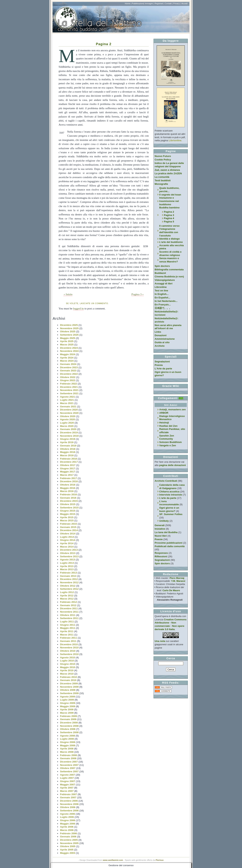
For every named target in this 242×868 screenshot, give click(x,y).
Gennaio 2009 (68, 719)
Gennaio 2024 (68, 364)
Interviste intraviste (171, 495)
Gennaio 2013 (68, 576)
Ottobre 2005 (68, 846)
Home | (128, 4)
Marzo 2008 (67, 752)
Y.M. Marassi (178, 581)
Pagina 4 (169, 218)
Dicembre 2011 (69, 608)
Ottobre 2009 (68, 690)
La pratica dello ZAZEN (168, 173)
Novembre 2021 (69, 390)
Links (158, 332)
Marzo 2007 (67, 791)
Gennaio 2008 (68, 758)
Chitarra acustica (169, 492)
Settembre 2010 (69, 654)
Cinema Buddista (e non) (169, 277)
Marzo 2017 (67, 475)
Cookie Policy (163, 160)
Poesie (159, 539)
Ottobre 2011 (68, 615)
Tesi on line (161, 291)
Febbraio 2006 (68, 833)
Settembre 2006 (69, 811)
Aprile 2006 (67, 827)
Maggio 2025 (68, 338)
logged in (79, 309)
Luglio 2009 (67, 700)
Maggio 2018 (68, 452)
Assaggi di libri (163, 284)
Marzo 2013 (67, 569)
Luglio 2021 (67, 400)
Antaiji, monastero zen (173, 409)
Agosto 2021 (68, 397)
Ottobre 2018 (68, 449)
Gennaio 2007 (68, 797)
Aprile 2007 (67, 788)
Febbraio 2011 (68, 638)
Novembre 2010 (69, 648)
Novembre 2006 (69, 804)
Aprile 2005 (67, 850)
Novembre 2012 (69, 582)
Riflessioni (161, 556)
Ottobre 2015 (68, 504)
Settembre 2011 (69, 618)
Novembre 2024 (69, 351)
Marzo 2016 (67, 491)
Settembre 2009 (69, 693)
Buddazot (160, 273)
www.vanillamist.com (113, 860)
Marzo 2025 (67, 345)
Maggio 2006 (68, 824)
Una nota (160, 641)
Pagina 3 (169, 215)
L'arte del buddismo (171, 242)
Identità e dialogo (169, 239)
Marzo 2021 (67, 403)
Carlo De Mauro (171, 590)
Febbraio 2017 (68, 478)
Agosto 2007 (68, 775)
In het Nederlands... (166, 301)
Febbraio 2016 (68, 494)
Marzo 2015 (67, 520)
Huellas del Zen (168, 426)
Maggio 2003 (68, 853)
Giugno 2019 (68, 439)
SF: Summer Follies (171, 514)
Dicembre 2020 (69, 410)
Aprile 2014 (67, 543)
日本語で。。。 (163, 308)
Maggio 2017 (68, 472)
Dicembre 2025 (69, 325)
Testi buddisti (163, 180)
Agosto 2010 (68, 658)
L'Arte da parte (163, 369)
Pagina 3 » (137, 294)
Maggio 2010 (68, 667)
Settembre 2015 (69, 508)
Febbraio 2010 (68, 677)
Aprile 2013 (67, 566)
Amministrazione (165, 339)
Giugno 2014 (68, 540)
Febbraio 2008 (68, 755)
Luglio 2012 (67, 592)
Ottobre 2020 (68, 416)
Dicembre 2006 (69, 801)
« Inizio (68, 294)
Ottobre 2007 (68, 768)
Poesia (159, 365)
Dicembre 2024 (69, 348)
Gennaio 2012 (68, 605)
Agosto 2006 (68, 814)
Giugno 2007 (68, 781)
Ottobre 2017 (68, 465)
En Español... (162, 298)
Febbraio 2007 (68, 794)
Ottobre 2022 (68, 377)
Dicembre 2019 (69, 433)
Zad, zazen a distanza (167, 170)
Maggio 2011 (68, 628)
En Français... (163, 305)
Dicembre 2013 (69, 550)
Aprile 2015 (67, 517)
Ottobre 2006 (68, 807)
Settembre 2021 (69, 393)
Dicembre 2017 (69, 462)
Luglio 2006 (67, 817)
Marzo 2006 (67, 830)
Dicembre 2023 (69, 367)
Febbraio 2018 (68, 459)
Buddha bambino (169, 208)
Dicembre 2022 (69, 374)
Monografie (161, 184)
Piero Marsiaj (177, 578)
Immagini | (149, 4)
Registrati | (159, 4)
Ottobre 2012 (68, 586)
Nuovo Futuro (163, 156)
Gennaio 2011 (68, 641)
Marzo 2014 (67, 547)
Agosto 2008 (68, 736)
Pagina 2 (104, 44)
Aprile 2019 (67, 442)
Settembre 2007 (69, 771)
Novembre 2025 (69, 328)
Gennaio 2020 (68, 429)
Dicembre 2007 (69, 762)
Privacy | (177, 4)
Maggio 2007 (68, 785)
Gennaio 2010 (68, 680)
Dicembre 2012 (69, 579)
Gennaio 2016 (68, 498)
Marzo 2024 (67, 361)
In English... (162, 294)
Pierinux (160, 860)
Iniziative (160, 529)
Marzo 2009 (67, 713)
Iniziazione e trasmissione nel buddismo (169, 201)
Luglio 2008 (67, 739)
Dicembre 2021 (69, 387)
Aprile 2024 (67, 358)
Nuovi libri (161, 536)
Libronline (161, 287)
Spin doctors (162, 266)
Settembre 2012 (69, 589)
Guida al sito (162, 342)
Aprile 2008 (67, 749)
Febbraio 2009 (68, 716)
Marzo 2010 (67, 674)
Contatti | (169, 4)
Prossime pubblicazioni (168, 543)
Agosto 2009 (68, 697)
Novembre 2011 (69, 612)
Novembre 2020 (69, 413)
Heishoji (164, 423)
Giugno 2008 (68, 742)
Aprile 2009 (67, 710)
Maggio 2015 (68, 514)
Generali (160, 525)
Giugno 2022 (68, 380)
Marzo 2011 (67, 635)
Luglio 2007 (67, 778)
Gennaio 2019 (68, 446)
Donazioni (161, 335)
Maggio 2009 (68, 706)
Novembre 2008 (69, 726)
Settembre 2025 (69, 335)
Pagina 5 (169, 222)
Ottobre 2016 (68, 485)
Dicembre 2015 (69, 501)
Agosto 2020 (68, 419)
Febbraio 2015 (68, 524)
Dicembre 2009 (69, 684)
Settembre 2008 (69, 732)
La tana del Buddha (166, 532)
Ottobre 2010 (68, 651)
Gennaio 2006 (68, 837)
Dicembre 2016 (69, 481)
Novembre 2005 (69, 843)
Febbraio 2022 (68, 384)
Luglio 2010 (67, 661)
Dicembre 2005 (69, 840)
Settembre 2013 (69, 556)
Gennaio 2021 (68, 407)
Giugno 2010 (68, 664)
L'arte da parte (168, 498)
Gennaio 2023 (68, 371)
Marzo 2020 (67, 426)
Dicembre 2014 (69, 530)
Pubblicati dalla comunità (170, 546)
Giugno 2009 (68, 703)
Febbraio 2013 (68, 573)
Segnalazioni (162, 362)
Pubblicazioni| (138, 4)
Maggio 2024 (68, 354)
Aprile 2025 (67, 341)
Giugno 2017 (68, 468)
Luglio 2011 (67, 622)
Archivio (160, 346)
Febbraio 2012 (68, 602)
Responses (161, 553)
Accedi (184, 4)
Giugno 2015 (68, 511)
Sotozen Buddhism (171, 442)
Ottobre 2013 (68, 553)
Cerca (171, 658)
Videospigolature (165, 280)
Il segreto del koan (170, 195)
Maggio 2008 (68, 745)
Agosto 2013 (68, 560)
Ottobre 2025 (68, 331)
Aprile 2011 (67, 631)
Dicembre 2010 (69, 644)
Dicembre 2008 (69, 723)
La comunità (162, 177)
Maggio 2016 (68, 488)
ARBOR (164, 413)
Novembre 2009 (69, 687)
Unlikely (164, 521)
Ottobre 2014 (68, 534)
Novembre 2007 (69, 765)
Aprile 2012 (67, 596)
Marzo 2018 (67, 455)
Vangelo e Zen (168, 445)
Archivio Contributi (166, 481)
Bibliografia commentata (169, 270)
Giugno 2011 (68, 625)
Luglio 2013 (67, 563)
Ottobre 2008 (68, 729)
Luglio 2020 (67, 423)
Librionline (175, 140)
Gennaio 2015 (68, 527)
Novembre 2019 (69, 436)
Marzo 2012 (67, 599)
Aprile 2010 (67, 670)
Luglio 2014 (67, 537)
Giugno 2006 (68, 820)
